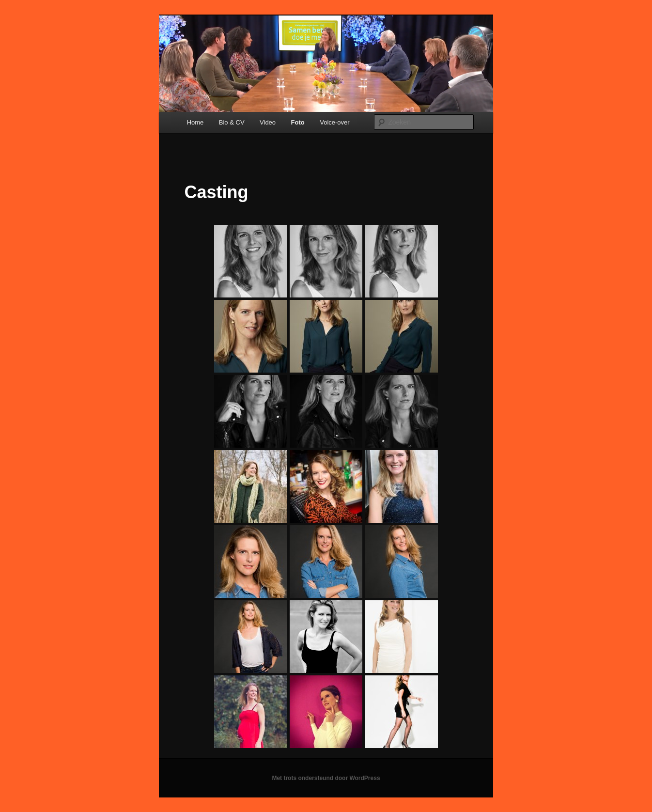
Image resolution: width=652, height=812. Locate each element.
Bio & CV (232, 122)
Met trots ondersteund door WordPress (326, 778)
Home (195, 122)
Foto (298, 122)
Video (268, 122)
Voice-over (334, 122)
